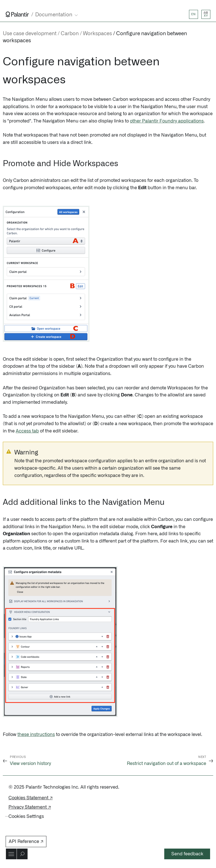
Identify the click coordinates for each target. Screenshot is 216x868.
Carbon (70, 34)
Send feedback (187, 854)
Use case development (30, 34)
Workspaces (97, 34)
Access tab (27, 431)
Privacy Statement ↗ (30, 807)
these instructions (36, 735)
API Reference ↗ (26, 842)
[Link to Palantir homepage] (17, 14)
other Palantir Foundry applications (167, 121)
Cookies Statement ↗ (31, 798)
